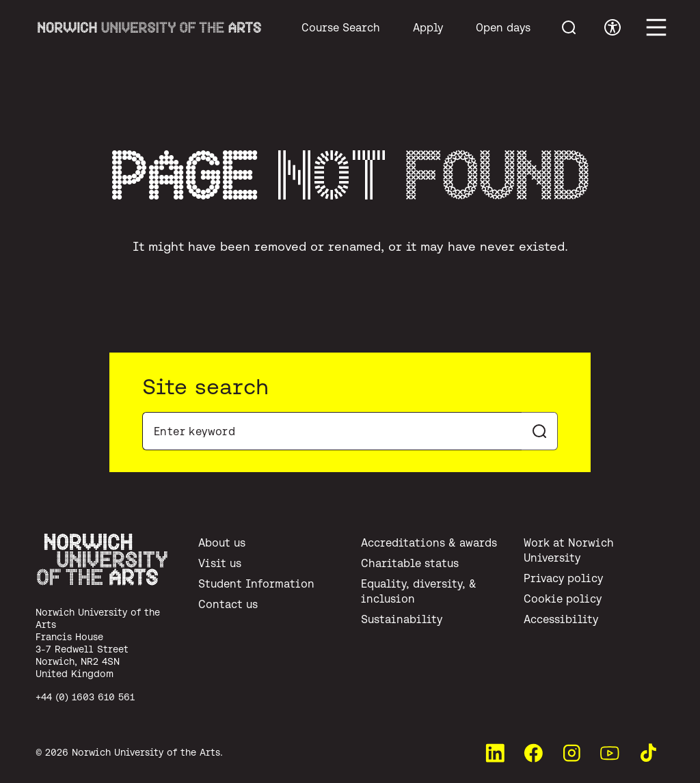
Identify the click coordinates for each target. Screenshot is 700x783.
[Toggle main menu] (656, 27)
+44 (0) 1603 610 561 (85, 697)
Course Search (341, 27)
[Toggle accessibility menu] (612, 27)
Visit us (220, 563)
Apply (428, 27)
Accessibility (561, 619)
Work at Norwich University (569, 550)
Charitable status (410, 563)
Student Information (256, 583)
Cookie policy (563, 599)
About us (222, 542)
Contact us (228, 604)
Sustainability (402, 619)
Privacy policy (563, 578)
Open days (503, 27)
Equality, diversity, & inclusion (419, 591)
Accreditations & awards (429, 542)
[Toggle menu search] (569, 27)
